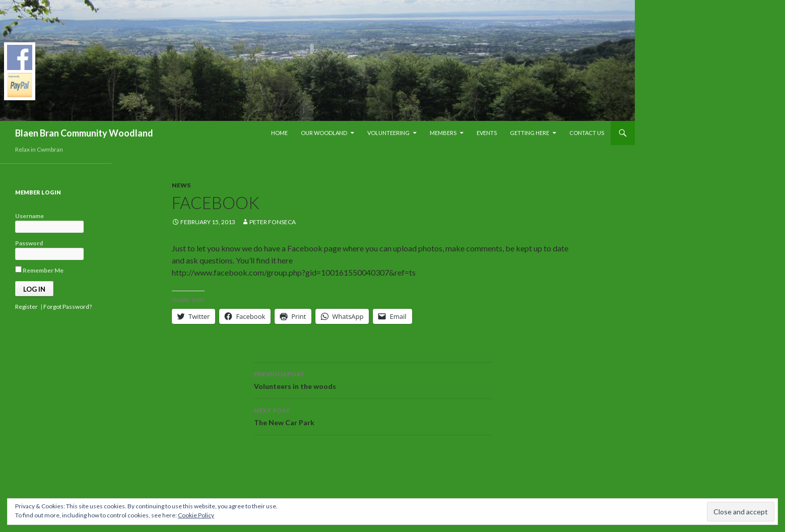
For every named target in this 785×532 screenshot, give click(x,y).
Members (443, 133)
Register (26, 307)
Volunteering (388, 133)
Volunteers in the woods (373, 379)
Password (29, 243)
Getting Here (530, 133)
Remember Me (39, 270)
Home (279, 133)
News (181, 185)
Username (29, 216)
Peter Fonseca (273, 222)
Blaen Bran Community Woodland (84, 133)
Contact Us (587, 133)
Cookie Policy (196, 515)
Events (487, 133)
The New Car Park (373, 416)
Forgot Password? (68, 307)
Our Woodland (324, 133)
